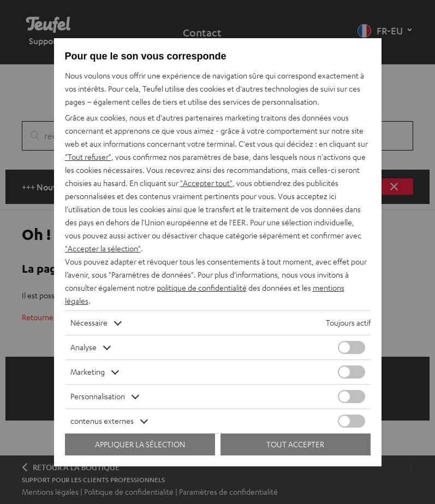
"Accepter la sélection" (103, 248)
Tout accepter (295, 444)
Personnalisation (98, 396)
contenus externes (102, 421)
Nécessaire (89, 323)
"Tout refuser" (88, 157)
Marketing (88, 372)
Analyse (84, 347)
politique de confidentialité (202, 288)
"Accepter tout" (206, 183)
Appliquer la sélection (140, 444)
